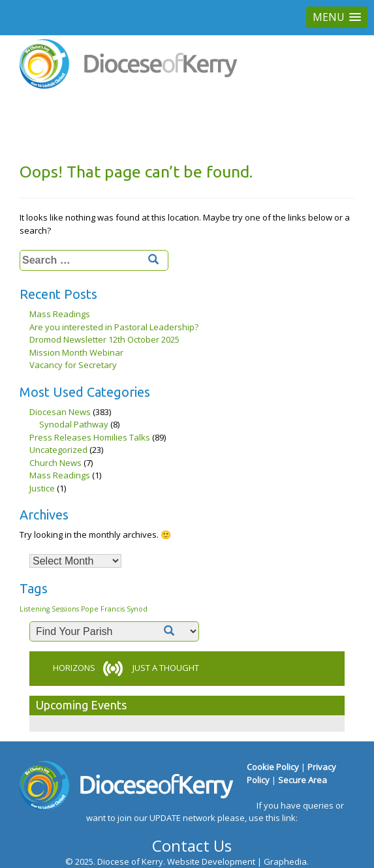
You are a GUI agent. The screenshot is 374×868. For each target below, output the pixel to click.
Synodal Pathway (74, 424)
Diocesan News (60, 412)
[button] (337, 17)
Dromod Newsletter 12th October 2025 (104, 339)
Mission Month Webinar (76, 352)
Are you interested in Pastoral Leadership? (114, 327)
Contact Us (192, 845)
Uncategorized (58, 450)
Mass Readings (60, 314)
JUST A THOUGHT (166, 668)
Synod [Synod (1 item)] (137, 609)
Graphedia (285, 861)
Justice (42, 488)
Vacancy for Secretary (73, 365)
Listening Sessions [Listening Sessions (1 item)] (49, 609)
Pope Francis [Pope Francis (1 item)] (103, 609)
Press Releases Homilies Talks (90, 437)
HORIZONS (74, 668)
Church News (55, 463)
